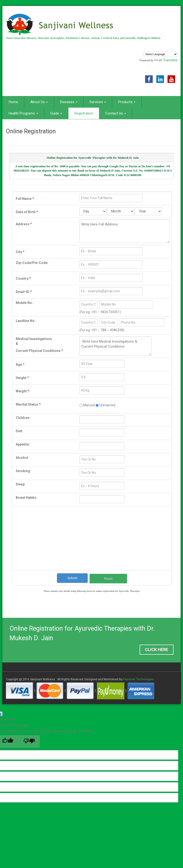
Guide (56, 113)
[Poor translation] (29, 741)
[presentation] (93, 527)
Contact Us (116, 113)
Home (13, 102)
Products (127, 102)
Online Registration (31, 131)
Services (98, 102)
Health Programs (23, 113)
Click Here (157, 650)
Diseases (69, 102)
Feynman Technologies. (139, 679)
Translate (166, 60)
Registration (84, 113)
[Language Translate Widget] (160, 54)
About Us (39, 102)
